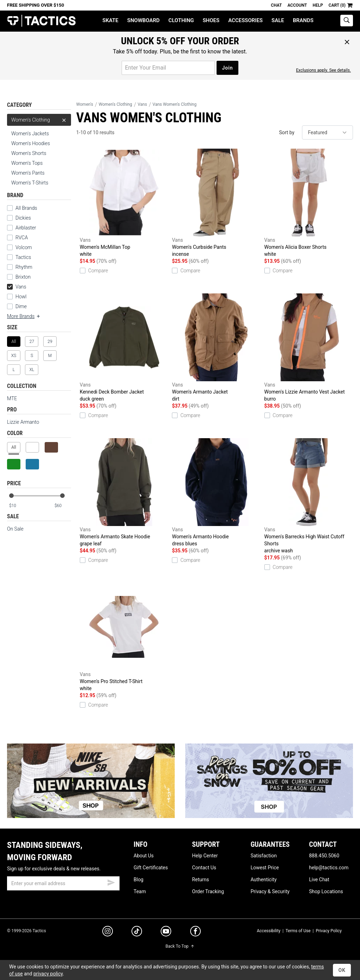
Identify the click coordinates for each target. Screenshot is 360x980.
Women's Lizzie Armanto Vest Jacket (309, 348)
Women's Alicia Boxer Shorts (309, 203)
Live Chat (319, 880)
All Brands (26, 208)
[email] (63, 883)
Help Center (205, 856)
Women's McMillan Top (124, 203)
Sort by (287, 132)
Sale (278, 20)
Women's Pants (28, 173)
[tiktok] (137, 932)
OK (342, 970)
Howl (21, 297)
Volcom (24, 247)
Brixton (23, 277)
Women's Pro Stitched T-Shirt (124, 637)
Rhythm (24, 267)
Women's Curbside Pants (216, 203)
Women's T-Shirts (30, 183)
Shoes (211, 20)
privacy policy (48, 974)
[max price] (63, 506)
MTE (12, 398)
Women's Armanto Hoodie (216, 493)
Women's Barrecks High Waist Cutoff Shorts (309, 496)
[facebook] (195, 933)
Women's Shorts (29, 153)
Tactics (41, 21)
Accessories (245, 20)
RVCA (22, 238)
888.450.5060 (324, 856)
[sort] (327, 132)
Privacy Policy (329, 931)
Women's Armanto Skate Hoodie (124, 493)
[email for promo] (168, 68)
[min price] (17, 506)
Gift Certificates (151, 868)
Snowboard (143, 20)
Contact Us (204, 868)
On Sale (15, 529)
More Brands (24, 316)
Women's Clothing (39, 120)
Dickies (23, 218)
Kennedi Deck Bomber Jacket (124, 348)
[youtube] (166, 933)
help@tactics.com (329, 868)
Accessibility (268, 931)
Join (227, 68)
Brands (303, 20)
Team (140, 891)
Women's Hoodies (31, 143)
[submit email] (111, 882)
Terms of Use (298, 931)
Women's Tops (27, 163)
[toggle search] (347, 21)
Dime (21, 306)
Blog (139, 880)
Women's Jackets (30, 134)
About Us (144, 856)
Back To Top (180, 946)
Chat (277, 5)
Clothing (181, 20)
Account (297, 5)
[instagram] (108, 932)
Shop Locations (326, 891)
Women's (85, 104)
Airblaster (26, 228)
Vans (17, 287)
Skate (110, 20)
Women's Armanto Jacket (216, 348)
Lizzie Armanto (23, 422)
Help (318, 5)
